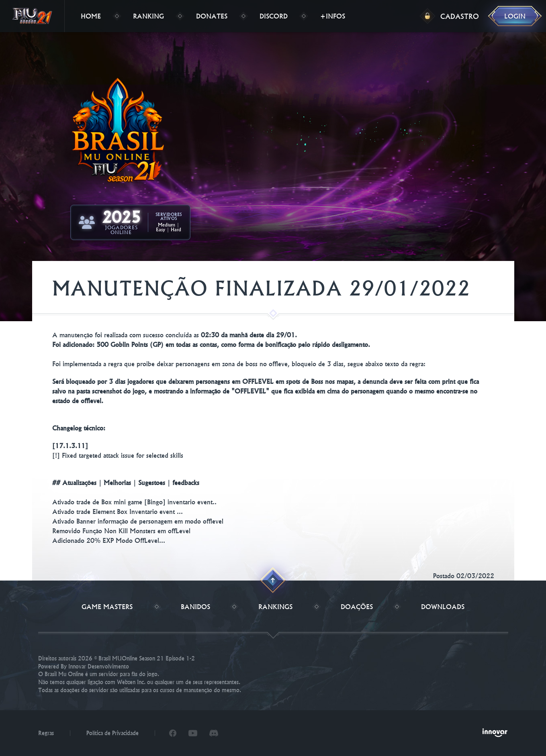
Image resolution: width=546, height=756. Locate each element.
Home (91, 16)
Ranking (148, 16)
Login (515, 16)
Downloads (443, 607)
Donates (212, 16)
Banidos (195, 607)
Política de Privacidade (112, 733)
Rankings (275, 607)
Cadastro (460, 16)
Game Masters (107, 607)
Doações (357, 607)
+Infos (332, 16)
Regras (46, 733)
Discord (274, 16)
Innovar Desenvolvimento (99, 666)
